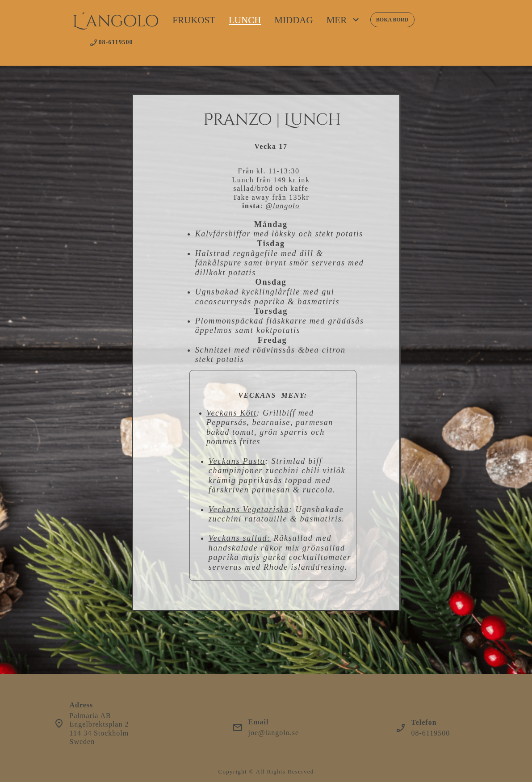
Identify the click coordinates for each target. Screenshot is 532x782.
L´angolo (116, 21)
